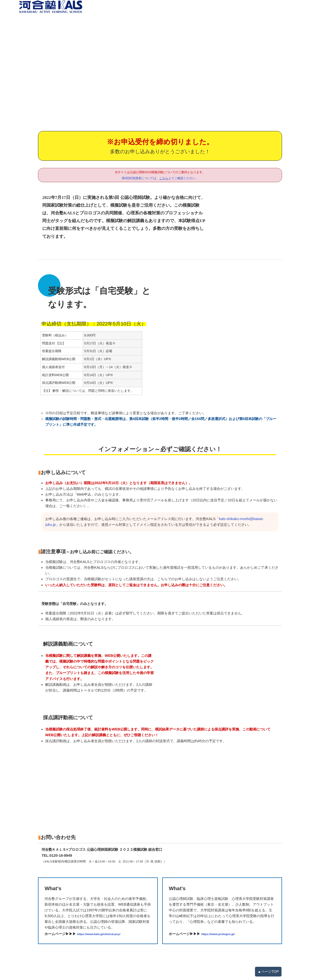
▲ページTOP (268, 972)
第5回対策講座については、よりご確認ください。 (160, 178)
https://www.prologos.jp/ (218, 934)
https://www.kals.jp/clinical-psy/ (99, 934)
